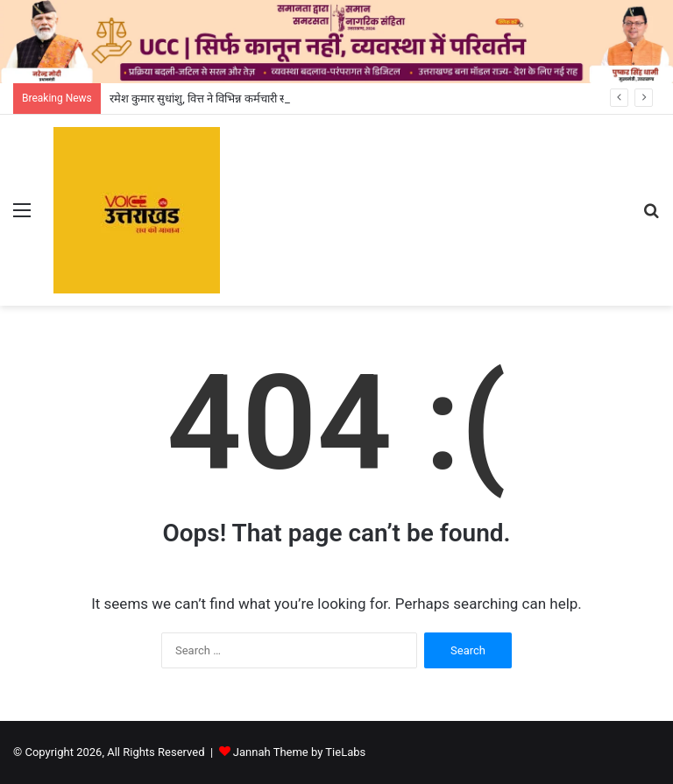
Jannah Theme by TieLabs (299, 752)
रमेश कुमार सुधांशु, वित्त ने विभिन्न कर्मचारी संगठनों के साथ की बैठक (245, 99)
